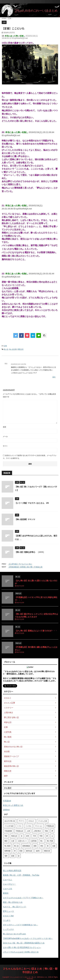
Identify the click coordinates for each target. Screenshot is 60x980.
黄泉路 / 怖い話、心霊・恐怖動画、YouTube (21, 875)
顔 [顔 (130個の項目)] (19, 856)
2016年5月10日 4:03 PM (18, 364)
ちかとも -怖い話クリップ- (15, 907)
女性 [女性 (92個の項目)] (28, 836)
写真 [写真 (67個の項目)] (46, 831)
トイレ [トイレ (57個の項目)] (19, 826)
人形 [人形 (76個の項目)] (28, 831)
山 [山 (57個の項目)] (52, 836)
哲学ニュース (8, 911)
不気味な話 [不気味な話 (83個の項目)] (19, 831)
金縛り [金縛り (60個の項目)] (38, 851)
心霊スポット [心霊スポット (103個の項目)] (22, 841)
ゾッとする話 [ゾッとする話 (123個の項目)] (9, 826)
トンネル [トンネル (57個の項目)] (28, 826)
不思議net (7, 801)
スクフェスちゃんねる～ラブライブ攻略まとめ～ (23, 898)
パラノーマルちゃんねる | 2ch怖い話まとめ (21, 952)
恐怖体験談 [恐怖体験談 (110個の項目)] (26, 846)
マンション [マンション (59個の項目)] (39, 826)
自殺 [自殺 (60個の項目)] (54, 846)
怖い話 (6, 349)
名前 (4, 427)
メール (5, 436)
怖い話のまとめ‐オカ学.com (14, 934)
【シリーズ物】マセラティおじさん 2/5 (32, 503)
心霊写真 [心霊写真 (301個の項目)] (34, 841)
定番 (5, 346)
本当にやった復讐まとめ (13, 805)
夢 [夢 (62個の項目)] (52, 831)
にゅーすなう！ (9, 884)
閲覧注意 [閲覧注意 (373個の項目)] (47, 851)
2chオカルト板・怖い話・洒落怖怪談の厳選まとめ (24, 943)
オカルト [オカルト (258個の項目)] (31, 821)
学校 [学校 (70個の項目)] (41, 836)
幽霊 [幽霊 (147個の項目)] (6, 841)
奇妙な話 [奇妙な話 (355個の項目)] (14, 836)
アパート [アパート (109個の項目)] (22, 821)
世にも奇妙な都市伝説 (12, 871)
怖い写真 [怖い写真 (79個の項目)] (50, 841)
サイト (5, 446)
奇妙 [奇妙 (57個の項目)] (6, 836)
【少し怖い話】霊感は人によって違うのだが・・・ (36, 631)
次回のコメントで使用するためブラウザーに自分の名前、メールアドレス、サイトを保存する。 (30, 457)
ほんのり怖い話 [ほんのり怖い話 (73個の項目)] (10, 821)
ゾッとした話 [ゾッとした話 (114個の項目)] (43, 821)
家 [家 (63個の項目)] (47, 836)
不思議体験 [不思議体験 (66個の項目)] (8, 831)
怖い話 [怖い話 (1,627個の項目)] (16, 846)
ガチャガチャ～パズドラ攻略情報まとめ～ (20, 925)
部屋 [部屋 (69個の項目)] (21, 851)
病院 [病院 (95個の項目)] (35, 846)
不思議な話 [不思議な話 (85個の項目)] (50, 826)
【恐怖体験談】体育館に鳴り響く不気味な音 (25, 567)
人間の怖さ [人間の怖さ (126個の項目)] (37, 831)
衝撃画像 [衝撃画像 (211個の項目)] (7, 851)
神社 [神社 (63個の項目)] (42, 846)
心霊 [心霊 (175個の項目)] (13, 841)
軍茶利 (6, 893)
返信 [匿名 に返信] (54, 377)
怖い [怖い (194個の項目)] (42, 841)
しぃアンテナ (8, 929)
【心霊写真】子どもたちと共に (20, 564)
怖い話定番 (13, 349)
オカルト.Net (8, 916)
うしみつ (7, 920)
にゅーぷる (7, 889)
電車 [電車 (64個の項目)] (6, 856)
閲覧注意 (20, 349)
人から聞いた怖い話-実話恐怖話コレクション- (22, 947)
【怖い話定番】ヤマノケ (25, 519)
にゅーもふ (7, 880)
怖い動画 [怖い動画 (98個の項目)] (7, 846)
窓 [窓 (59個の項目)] (48, 846)
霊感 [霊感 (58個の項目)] (13, 856)
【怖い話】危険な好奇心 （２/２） (30, 552)
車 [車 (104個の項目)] (15, 851)
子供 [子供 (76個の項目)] (34, 836)
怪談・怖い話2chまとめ (13, 902)
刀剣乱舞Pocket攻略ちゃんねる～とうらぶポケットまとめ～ (28, 938)
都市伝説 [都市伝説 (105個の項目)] (29, 851)
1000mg (6, 810)
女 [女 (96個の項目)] (22, 836)
